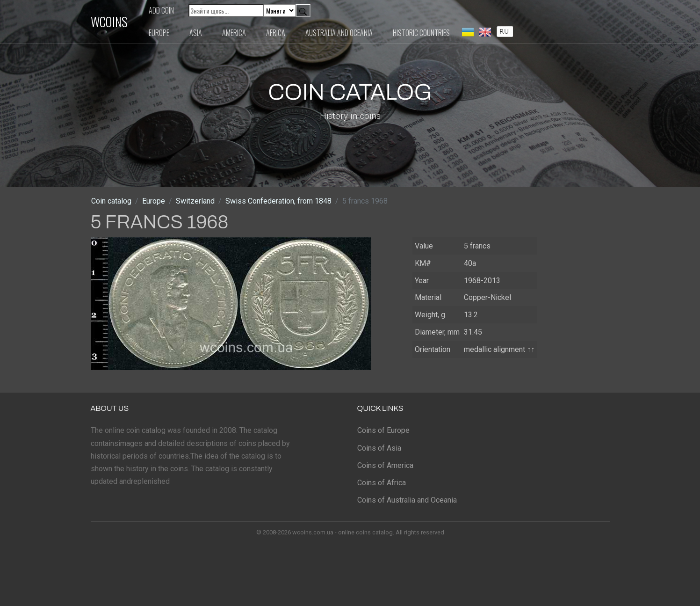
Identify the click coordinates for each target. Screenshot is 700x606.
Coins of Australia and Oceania (407, 500)
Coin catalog (111, 201)
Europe (159, 33)
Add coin (161, 10)
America (234, 33)
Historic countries (421, 33)
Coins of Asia (379, 448)
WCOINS (109, 22)
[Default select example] (280, 11)
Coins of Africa (382, 483)
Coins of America (385, 465)
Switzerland (195, 201)
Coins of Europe (383, 430)
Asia (196, 33)
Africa (276, 33)
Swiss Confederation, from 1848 (278, 201)
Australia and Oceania (339, 33)
